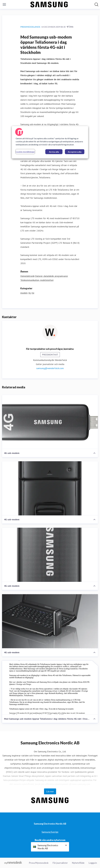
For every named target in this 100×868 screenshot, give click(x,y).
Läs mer (50, 791)
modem (24, 293)
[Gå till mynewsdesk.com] (13, 863)
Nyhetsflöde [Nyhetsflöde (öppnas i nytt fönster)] (78, 863)
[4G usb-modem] (50, 422)
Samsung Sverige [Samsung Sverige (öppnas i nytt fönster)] (50, 832)
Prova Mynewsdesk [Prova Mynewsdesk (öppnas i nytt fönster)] (39, 863)
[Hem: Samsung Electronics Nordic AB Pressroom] (49, 4)
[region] (50, 142)
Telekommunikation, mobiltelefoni (37, 280)
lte (33, 293)
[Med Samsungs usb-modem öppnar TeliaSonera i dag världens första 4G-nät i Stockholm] (50, 688)
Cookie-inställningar (25, 152)
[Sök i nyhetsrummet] (96, 4)
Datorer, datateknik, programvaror (52, 276)
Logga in (93, 863)
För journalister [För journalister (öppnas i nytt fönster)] (60, 863)
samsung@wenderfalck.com (50, 368)
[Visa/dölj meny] (4, 4)
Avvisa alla (54, 152)
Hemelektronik (27, 276)
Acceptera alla (75, 152)
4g (30, 293)
